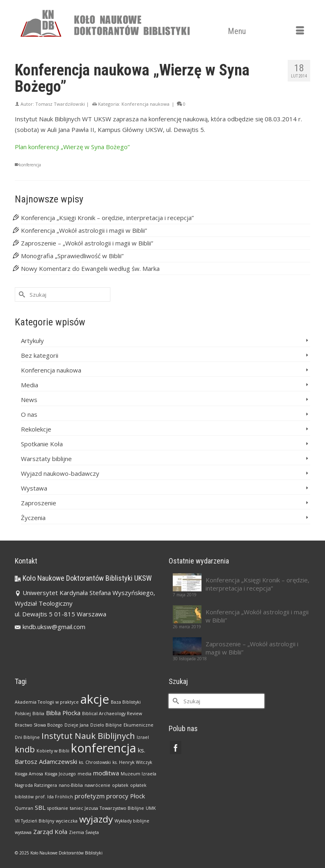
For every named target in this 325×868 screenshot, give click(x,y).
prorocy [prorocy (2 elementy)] (117, 796)
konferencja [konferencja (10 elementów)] (104, 748)
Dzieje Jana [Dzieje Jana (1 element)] (77, 725)
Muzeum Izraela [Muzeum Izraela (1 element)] (138, 774)
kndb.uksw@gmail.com (50, 627)
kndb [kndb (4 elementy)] (25, 749)
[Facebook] (176, 748)
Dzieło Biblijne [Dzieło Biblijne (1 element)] (106, 725)
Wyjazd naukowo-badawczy (60, 473)
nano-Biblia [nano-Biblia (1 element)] (71, 785)
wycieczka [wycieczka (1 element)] (67, 821)
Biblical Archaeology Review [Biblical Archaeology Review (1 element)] (112, 713)
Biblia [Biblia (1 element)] (38, 713)
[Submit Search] (21, 294)
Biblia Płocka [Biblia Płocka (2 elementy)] (63, 713)
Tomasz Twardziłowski (60, 104)
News (29, 400)
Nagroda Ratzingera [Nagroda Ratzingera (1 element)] (36, 785)
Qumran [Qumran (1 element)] (24, 808)
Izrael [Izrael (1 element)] (143, 737)
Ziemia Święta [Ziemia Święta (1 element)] (84, 832)
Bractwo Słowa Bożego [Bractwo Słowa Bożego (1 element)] (39, 725)
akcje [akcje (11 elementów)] (95, 699)
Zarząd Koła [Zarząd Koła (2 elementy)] (50, 832)
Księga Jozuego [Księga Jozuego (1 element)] (60, 774)
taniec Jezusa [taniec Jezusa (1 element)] (84, 808)
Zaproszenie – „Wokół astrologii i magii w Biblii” (87, 243)
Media (30, 385)
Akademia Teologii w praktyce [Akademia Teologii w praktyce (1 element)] (47, 702)
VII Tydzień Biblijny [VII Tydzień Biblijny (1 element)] (34, 821)
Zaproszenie (39, 503)
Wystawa (34, 488)
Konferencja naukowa (145, 104)
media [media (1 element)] (85, 774)
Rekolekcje (36, 429)
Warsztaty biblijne (46, 459)
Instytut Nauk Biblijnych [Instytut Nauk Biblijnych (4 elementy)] (88, 736)
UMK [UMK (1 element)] (151, 808)
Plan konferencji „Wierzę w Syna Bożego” (72, 147)
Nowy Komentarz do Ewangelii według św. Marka (90, 268)
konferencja (30, 165)
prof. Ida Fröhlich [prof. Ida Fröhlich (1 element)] (54, 797)
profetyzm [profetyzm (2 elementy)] (90, 796)
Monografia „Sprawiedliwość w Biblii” (72, 256)
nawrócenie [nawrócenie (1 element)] (97, 785)
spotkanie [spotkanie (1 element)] (58, 808)
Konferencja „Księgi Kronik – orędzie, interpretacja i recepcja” (107, 218)
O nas (29, 414)
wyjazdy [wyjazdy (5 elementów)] (96, 819)
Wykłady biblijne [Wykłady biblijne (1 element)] (132, 821)
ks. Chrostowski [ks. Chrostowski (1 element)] (95, 762)
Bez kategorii (40, 355)
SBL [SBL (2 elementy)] (40, 807)
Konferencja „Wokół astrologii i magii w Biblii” (84, 230)
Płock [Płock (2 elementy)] (137, 796)
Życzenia (33, 518)
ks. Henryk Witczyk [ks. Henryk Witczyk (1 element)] (132, 762)
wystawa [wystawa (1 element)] (23, 832)
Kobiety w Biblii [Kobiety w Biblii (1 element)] (53, 751)
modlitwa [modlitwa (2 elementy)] (106, 773)
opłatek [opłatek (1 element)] (120, 785)
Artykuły (32, 341)
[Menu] (266, 31)
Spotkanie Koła (42, 444)
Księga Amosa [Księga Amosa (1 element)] (29, 774)
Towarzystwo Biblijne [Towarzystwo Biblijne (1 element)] (122, 808)
